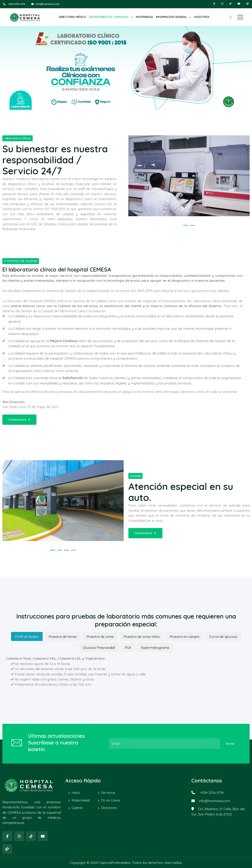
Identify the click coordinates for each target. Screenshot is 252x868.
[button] (186, 225)
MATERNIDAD (144, 17)
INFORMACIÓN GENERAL (171, 17)
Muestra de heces (63, 636)
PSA (128, 647)
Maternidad (81, 800)
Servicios (108, 792)
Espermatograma (155, 647)
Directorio (109, 808)
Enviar (230, 744)
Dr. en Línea (110, 800)
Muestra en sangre (184, 636)
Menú (240, 17)
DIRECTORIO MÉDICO (72, 17)
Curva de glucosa (223, 636)
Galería (77, 808)
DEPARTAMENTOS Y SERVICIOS (109, 17)
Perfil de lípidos (27, 636)
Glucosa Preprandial (99, 647)
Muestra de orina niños (142, 636)
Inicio (76, 792)
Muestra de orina (100, 636)
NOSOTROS (202, 17)
